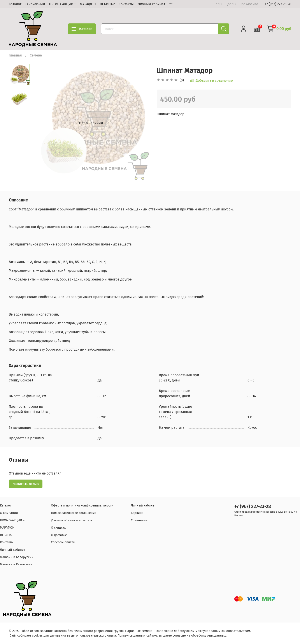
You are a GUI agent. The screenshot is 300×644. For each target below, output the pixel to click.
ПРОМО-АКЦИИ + (62, 4)
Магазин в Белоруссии (17, 557)
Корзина (137, 513)
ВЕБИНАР (107, 4)
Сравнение (139, 520)
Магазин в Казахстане (16, 564)
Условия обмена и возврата (72, 520)
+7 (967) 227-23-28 (278, 4)
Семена (36, 55)
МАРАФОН (88, 4)
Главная (15, 55)
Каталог (15, 4)
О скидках (58, 528)
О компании (35, 4)
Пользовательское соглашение (74, 513)
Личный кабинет (151, 4)
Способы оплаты (63, 542)
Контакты (126, 4)
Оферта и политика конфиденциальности (82, 505)
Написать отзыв (26, 484)
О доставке (59, 535)
